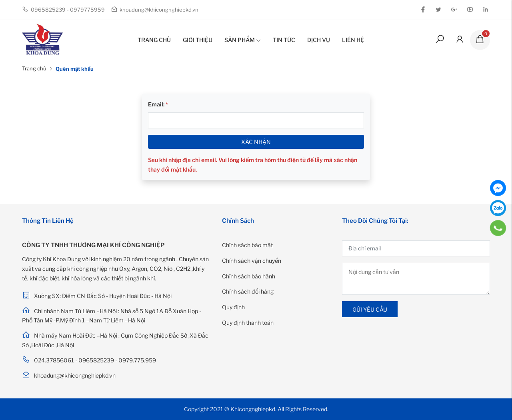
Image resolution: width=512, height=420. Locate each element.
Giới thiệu (198, 40)
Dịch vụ (319, 40)
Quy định (233, 307)
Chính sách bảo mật (247, 245)
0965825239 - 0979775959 (63, 10)
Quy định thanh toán (248, 323)
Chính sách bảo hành (249, 276)
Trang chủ (154, 40)
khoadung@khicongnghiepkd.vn (155, 10)
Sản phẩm (243, 40)
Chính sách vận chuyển (252, 261)
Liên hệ (353, 40)
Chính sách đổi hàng (248, 291)
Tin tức (284, 40)
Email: (158, 104)
